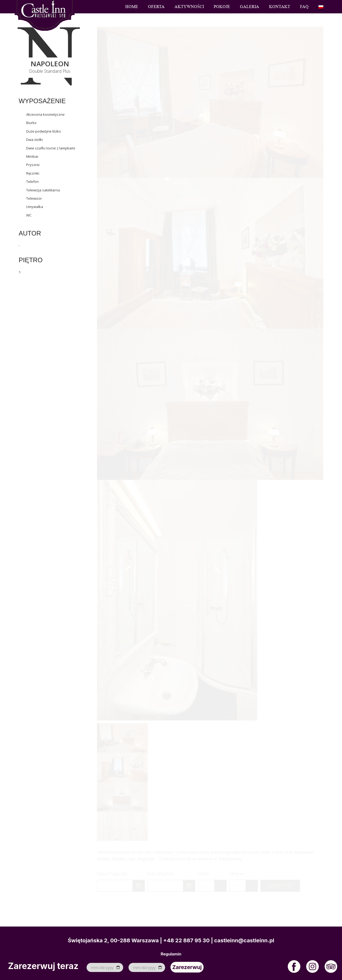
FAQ (304, 7)
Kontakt (280, 7)
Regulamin (171, 954)
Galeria (250, 7)
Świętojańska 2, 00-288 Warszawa (113, 940)
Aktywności (189, 7)
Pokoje (222, 7)
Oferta (156, 7)
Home (132, 7)
